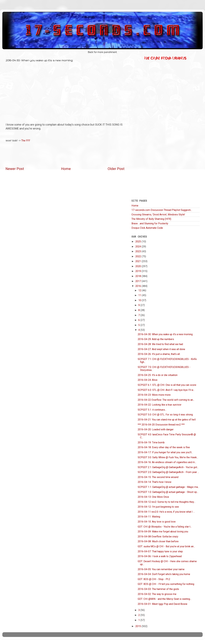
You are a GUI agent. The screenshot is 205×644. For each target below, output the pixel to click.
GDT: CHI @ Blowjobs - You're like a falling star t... (165, 527)
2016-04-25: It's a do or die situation (158, 375)
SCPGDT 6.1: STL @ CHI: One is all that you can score (167, 385)
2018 (138, 276)
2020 (138, 266)
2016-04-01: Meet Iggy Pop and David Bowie (163, 604)
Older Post (116, 169)
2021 (138, 261)
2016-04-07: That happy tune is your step (160, 551)
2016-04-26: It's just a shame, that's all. (159, 354)
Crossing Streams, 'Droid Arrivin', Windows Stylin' (158, 215)
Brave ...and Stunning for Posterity (150, 223)
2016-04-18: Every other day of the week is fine (164, 447)
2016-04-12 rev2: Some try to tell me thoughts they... (167, 502)
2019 (138, 271)
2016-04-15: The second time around (158, 477)
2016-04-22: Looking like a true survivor (160, 405)
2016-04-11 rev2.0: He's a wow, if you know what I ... (166, 512)
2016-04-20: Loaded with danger (156, 429)
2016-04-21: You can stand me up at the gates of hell (167, 420)
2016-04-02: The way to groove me (157, 594)
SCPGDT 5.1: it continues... (152, 410)
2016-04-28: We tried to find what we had (160, 344)
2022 (138, 256)
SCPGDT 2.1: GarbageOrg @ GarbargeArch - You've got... (168, 467)
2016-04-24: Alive (148, 380)
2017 (138, 281)
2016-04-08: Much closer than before (158, 541)
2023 (138, 251)
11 (140, 295)
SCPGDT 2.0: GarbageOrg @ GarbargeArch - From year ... (168, 472)
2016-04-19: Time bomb (151, 442)
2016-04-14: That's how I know (155, 482)
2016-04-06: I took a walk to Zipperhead (160, 556)
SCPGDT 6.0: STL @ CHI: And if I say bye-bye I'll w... (166, 390)
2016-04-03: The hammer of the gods (158, 589)
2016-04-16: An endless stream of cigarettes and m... (167, 462)
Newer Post (15, 169)
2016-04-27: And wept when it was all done (161, 349)
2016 (138, 286)
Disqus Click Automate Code (147, 228)
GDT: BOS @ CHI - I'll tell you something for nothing (166, 584)
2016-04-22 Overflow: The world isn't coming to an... (166, 400)
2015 (138, 626)
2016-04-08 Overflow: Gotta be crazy (158, 537)
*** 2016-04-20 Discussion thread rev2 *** (161, 425)
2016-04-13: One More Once (153, 497)
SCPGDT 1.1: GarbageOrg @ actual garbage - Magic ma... (168, 487)
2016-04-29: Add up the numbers (156, 339)
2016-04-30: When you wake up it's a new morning (165, 334)
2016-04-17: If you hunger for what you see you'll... (165, 452)
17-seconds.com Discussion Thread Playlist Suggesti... (162, 210)
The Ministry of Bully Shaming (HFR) (151, 219)
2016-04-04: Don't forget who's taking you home (164, 574)
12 (140, 290)
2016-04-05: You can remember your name (161, 569)
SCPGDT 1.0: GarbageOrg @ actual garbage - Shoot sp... (168, 492)
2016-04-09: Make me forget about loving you (163, 532)
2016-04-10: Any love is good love (157, 522)
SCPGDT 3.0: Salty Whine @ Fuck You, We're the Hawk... (168, 457)
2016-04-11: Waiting (149, 517)
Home (66, 169)
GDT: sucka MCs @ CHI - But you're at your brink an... (166, 546)
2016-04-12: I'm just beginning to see (158, 507)
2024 (138, 247)
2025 (138, 241)
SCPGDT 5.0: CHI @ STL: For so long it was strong (165, 415)
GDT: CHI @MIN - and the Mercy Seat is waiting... (165, 599)
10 (140, 300)
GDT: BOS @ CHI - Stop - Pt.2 (154, 579)
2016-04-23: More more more (154, 395)
